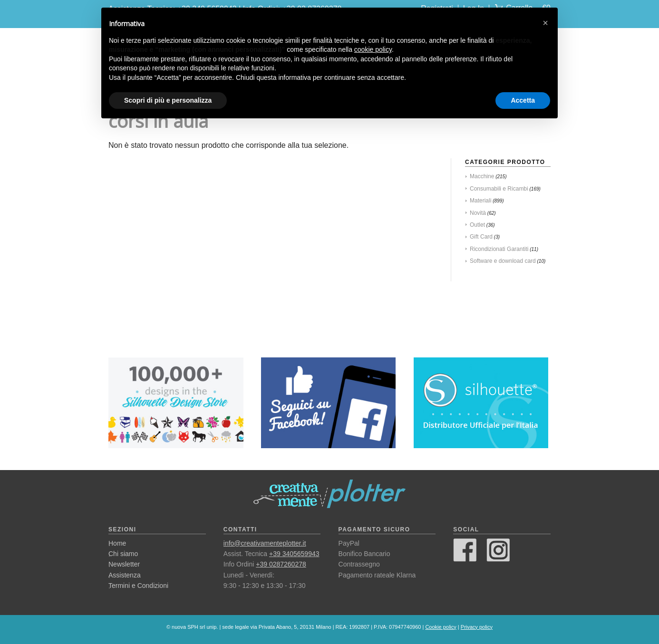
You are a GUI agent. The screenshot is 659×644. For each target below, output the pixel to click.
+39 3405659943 (294, 554)
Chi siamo (123, 554)
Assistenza (125, 575)
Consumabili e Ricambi (499, 189)
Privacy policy (477, 627)
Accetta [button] (523, 100)
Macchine (482, 176)
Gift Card (481, 237)
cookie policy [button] (373, 49)
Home (117, 543)
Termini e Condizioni (138, 586)
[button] (545, 23)
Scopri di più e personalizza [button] (168, 100)
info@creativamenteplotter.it (265, 543)
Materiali (480, 201)
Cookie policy (441, 627)
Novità (478, 213)
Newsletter (124, 564)
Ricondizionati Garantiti (499, 249)
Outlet (477, 225)
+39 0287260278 (281, 564)
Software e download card (503, 261)
